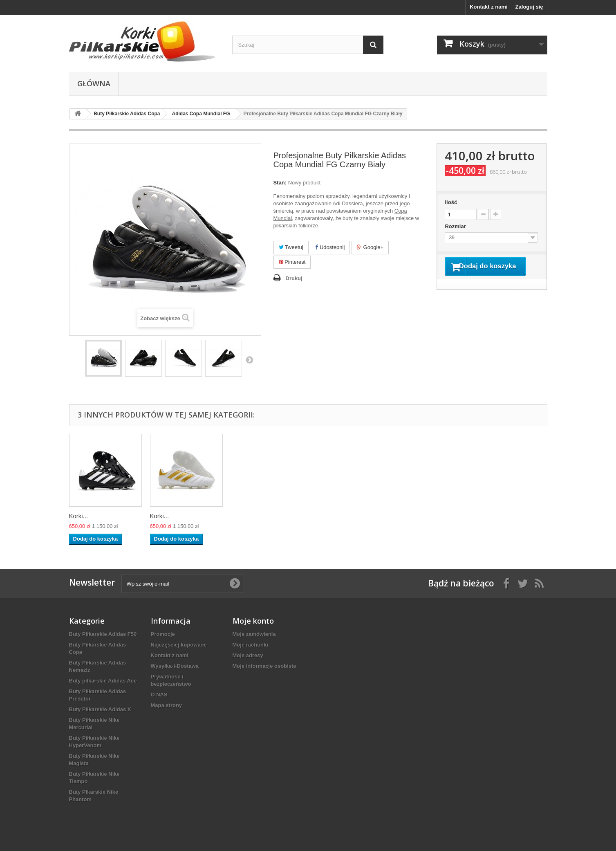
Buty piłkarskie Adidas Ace (103, 681)
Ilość (451, 202)
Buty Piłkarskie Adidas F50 (103, 634)
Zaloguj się (529, 7)
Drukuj (294, 278)
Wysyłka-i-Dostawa (175, 666)
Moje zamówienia (254, 634)
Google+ (370, 247)
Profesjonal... (87, 516)
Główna (94, 83)
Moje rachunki (250, 645)
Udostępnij (330, 247)
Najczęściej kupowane (179, 645)
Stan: (280, 183)
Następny (249, 359)
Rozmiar (456, 226)
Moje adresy (248, 655)
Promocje (163, 634)
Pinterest (292, 262)
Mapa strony (167, 705)
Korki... (160, 516)
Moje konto (253, 621)
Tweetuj (291, 247)
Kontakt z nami (488, 7)
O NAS (159, 695)
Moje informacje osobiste (264, 666)
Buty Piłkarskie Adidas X (100, 709)
